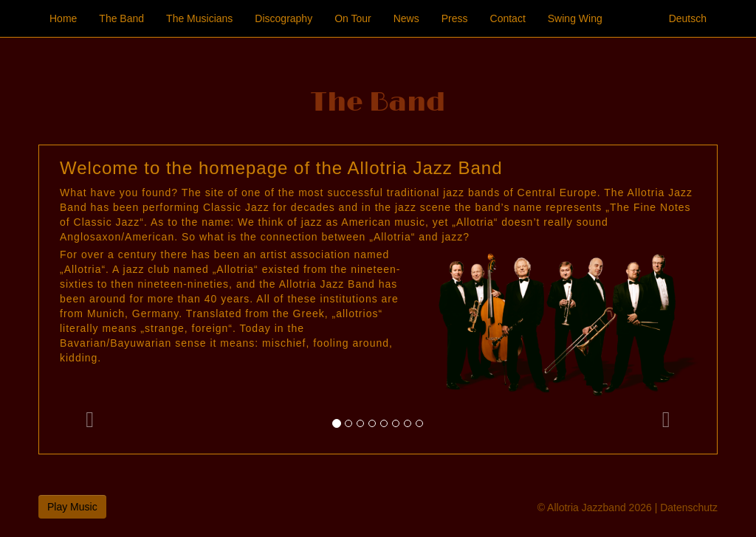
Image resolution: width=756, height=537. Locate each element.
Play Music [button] (72, 507)
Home (63, 18)
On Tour (353, 18)
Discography (283, 18)
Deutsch (688, 18)
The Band (121, 18)
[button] (90, 299)
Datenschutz (689, 507)
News (406, 18)
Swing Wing (575, 18)
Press (455, 18)
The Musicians (199, 18)
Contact (508, 18)
